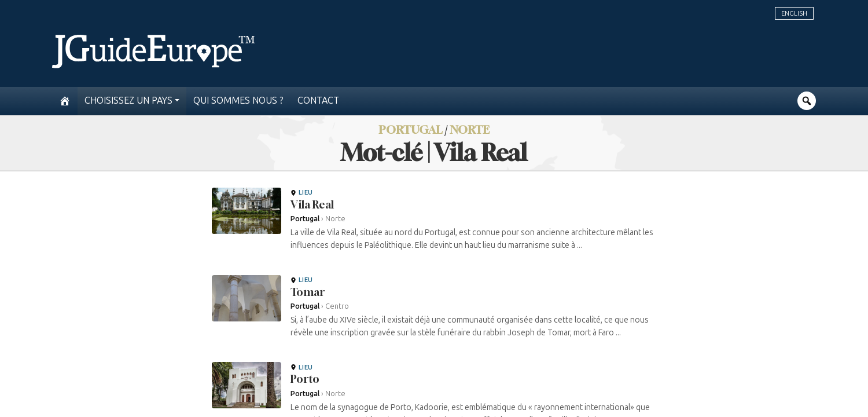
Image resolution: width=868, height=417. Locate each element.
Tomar (308, 292)
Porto (305, 379)
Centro (337, 306)
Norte (470, 129)
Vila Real (312, 204)
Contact (318, 100)
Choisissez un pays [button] (128, 100)
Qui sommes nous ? (238, 100)
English (794, 13)
